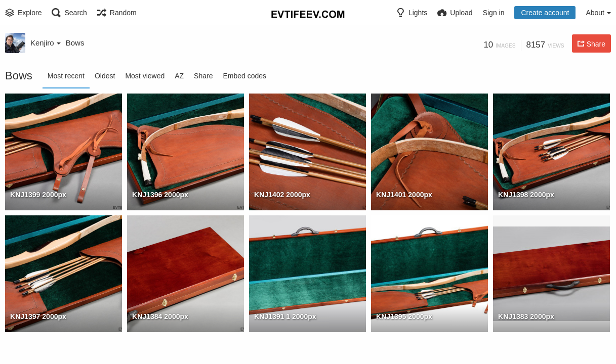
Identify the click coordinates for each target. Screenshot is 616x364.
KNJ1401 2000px (404, 195)
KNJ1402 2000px (282, 195)
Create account (545, 13)
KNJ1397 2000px (38, 316)
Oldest (105, 76)
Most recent (66, 76)
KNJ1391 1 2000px (285, 316)
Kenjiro (46, 43)
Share (203, 76)
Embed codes (244, 76)
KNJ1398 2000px (526, 195)
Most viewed (145, 76)
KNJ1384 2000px (160, 316)
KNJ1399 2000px (38, 195)
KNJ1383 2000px (526, 316)
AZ (179, 76)
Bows (75, 43)
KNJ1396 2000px (160, 195)
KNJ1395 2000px (404, 316)
